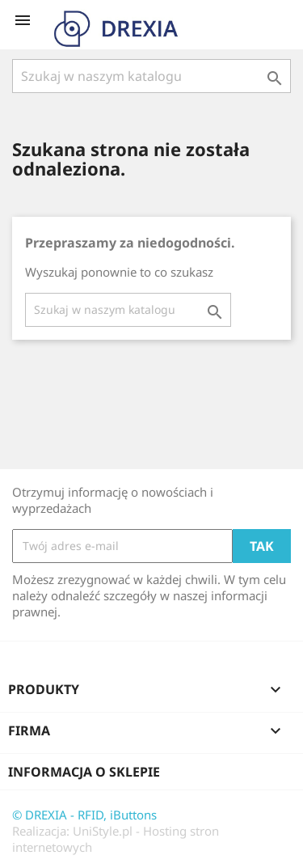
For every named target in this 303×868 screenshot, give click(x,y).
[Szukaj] (151, 76)
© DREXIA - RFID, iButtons (84, 815)
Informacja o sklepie (84, 772)
